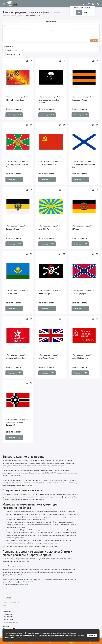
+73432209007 (8, 615)
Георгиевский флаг (79, 100)
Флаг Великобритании (48, 358)
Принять (92, 635)
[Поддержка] (98, 4)
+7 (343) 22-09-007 (28, 582)
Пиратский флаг (45, 294)
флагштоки (24, 585)
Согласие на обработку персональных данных (47, 635)
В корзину (14, 115)
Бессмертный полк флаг (16, 358)
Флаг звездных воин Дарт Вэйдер (49, 101)
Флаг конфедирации (80, 294)
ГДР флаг (76, 229)
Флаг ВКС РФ (44, 229)
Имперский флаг (13, 229)
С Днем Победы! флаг (15, 100)
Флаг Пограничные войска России (17, 166)
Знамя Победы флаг (80, 358)
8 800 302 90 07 (8, 617)
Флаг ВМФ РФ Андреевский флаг (83, 166)
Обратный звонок (8, 619)
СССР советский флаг (48, 165)
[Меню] (4, 4)
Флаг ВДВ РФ (11, 294)
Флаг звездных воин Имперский (14, 424)
